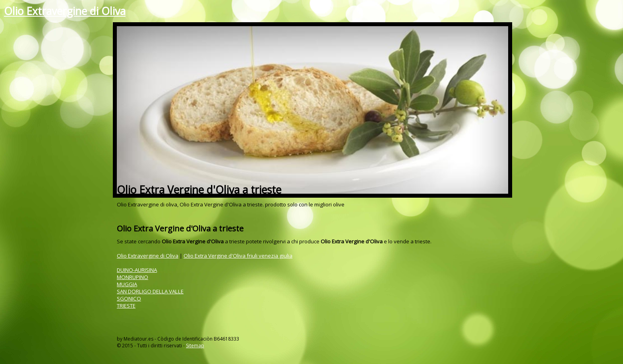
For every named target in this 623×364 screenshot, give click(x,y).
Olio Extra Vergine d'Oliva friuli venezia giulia (238, 256)
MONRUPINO (133, 277)
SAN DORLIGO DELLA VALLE (150, 291)
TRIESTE (126, 306)
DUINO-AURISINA (137, 270)
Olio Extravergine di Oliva (65, 11)
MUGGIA (127, 284)
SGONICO (129, 299)
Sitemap (195, 346)
